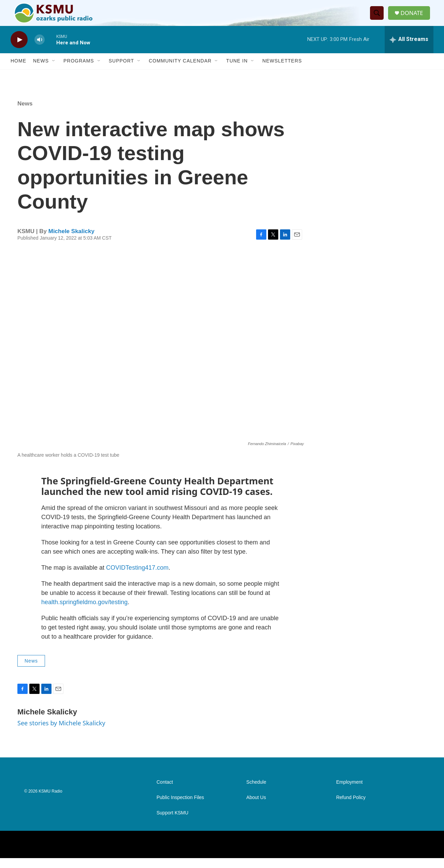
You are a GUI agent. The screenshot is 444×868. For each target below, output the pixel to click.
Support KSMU (172, 823)
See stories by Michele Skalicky (61, 733)
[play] (19, 50)
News (41, 71)
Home (18, 71)
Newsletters (282, 71)
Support (121, 71)
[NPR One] (403, 854)
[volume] (40, 50)
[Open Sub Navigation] (54, 71)
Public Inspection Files (180, 807)
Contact (165, 792)
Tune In (237, 71)
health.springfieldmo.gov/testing (84, 612)
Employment (350, 792)
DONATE (415, 18)
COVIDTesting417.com (137, 578)
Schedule (256, 792)
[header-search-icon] (379, 18)
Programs (79, 71)
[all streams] (409, 49)
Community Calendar (180, 71)
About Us (256, 807)
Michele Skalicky (71, 241)
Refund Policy (351, 807)
